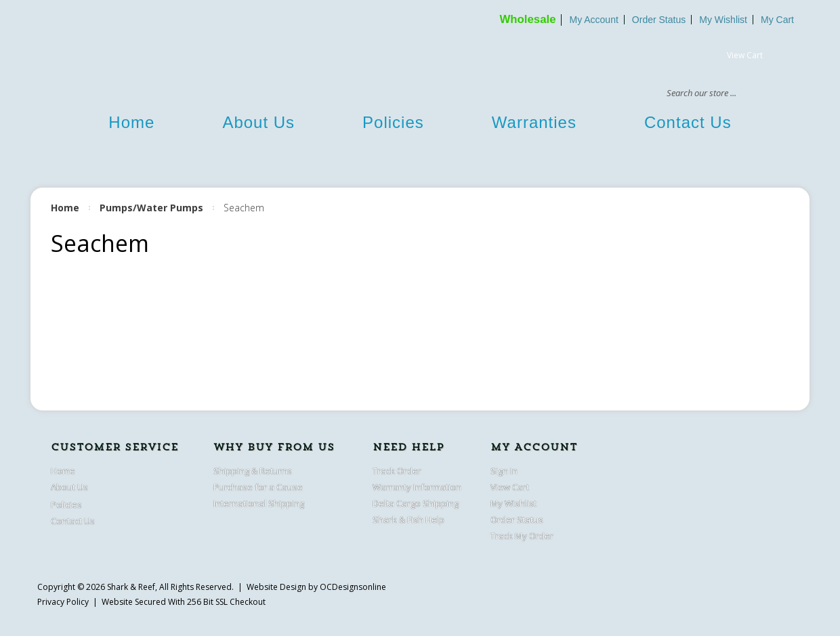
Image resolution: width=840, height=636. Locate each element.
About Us (258, 122)
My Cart (777, 20)
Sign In (504, 471)
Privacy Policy (63, 602)
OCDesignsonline (353, 587)
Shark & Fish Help (408, 520)
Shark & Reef (131, 587)
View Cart (745, 55)
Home (131, 122)
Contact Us (688, 122)
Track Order (397, 471)
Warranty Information (417, 487)
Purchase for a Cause (258, 487)
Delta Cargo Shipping (416, 503)
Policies (393, 122)
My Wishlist (723, 20)
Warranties (534, 122)
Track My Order (522, 536)
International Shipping (259, 503)
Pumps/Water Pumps (151, 208)
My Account (593, 20)
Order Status (659, 20)
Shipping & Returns (253, 471)
